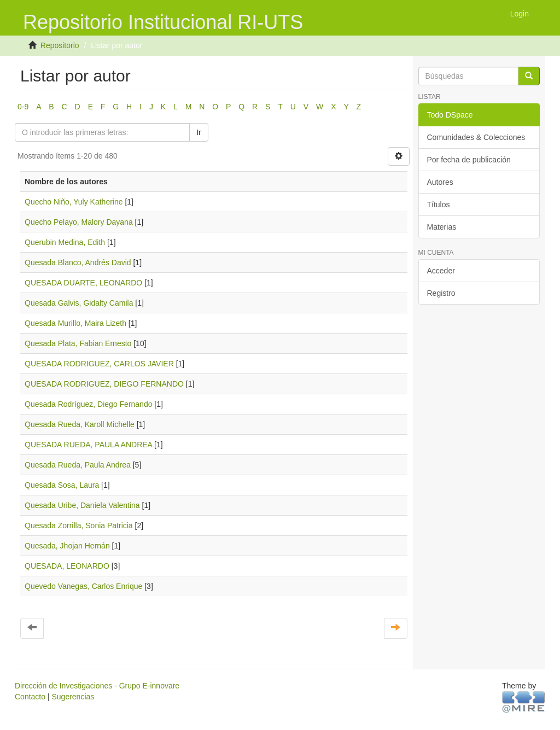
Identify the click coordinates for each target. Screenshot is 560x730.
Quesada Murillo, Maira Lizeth (75, 323)
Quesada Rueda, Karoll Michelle (80, 424)
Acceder (441, 271)
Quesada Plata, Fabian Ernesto (78, 343)
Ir (199, 132)
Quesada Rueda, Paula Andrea (78, 465)
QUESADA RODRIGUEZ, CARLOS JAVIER (99, 364)
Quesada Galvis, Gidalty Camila (79, 303)
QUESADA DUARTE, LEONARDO (83, 283)
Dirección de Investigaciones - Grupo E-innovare (97, 686)
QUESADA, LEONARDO (67, 566)
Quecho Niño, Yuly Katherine (74, 202)
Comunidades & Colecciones (476, 137)
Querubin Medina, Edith (65, 242)
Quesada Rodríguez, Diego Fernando (88, 404)
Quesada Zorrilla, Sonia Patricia (79, 525)
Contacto (30, 697)
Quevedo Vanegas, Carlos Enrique (83, 586)
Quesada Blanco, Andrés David (78, 262)
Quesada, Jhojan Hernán (67, 546)
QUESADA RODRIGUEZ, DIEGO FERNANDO (104, 384)
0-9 (23, 107)
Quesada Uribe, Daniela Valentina (82, 505)
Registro (441, 293)
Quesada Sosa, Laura (62, 485)
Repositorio (60, 45)
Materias (442, 227)
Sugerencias (73, 697)
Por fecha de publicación (469, 160)
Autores (440, 182)
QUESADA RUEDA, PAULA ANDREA (88, 445)
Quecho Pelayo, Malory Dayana (79, 222)
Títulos (439, 205)
